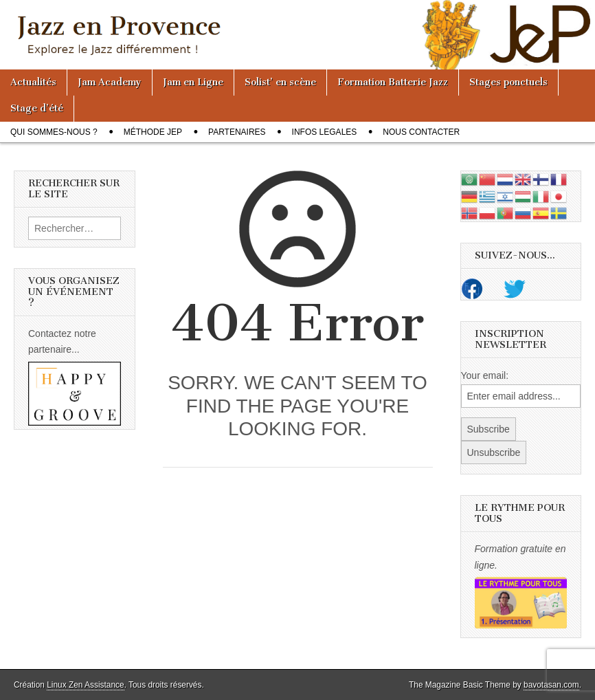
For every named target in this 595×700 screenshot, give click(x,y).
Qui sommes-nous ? (54, 132)
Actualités (33, 82)
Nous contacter (421, 132)
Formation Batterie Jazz (393, 82)
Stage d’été (37, 108)
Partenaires (237, 132)
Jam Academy (110, 82)
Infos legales (325, 132)
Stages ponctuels (508, 82)
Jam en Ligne (193, 82)
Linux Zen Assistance (85, 685)
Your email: (485, 375)
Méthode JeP (153, 132)
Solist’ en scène (280, 82)
